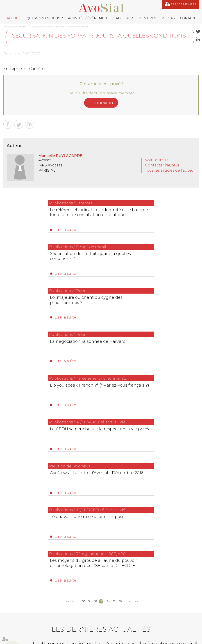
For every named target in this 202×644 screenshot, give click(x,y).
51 (89, 436)
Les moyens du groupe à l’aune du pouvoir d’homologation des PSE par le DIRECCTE (100, 398)
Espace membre (184, 4)
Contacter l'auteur (162, 165)
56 (120, 436)
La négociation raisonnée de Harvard (150, 255)
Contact (188, 18)
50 (84, 436)
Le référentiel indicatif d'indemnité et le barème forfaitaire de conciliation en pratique (50, 215)
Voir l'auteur (156, 160)
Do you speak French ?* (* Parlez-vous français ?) (48, 304)
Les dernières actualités (101, 464)
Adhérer (124, 18)
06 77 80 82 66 (24, 564)
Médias (168, 18)
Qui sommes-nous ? (45, 18)
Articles (100, 632)
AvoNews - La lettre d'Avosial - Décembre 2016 (45, 350)
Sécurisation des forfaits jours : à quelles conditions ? (61, 27)
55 (114, 436)
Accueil (14, 18)
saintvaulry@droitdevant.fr (126, 597)
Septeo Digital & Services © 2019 (23, 642)
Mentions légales (161, 623)
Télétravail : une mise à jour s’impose (149, 347)
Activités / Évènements (89, 18)
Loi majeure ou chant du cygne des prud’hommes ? (50, 258)
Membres (147, 18)
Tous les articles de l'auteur (170, 170)
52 (96, 436)
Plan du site (139, 623)
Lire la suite (29, 230)
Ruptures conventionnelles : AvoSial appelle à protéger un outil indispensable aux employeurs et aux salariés (114, 481)
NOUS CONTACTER (29, 593)
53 (102, 436)
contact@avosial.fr (119, 565)
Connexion (101, 103)
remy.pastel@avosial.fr (167, 558)
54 (108, 436)
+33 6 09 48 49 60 (175, 597)
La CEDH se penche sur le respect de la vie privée (149, 304)
